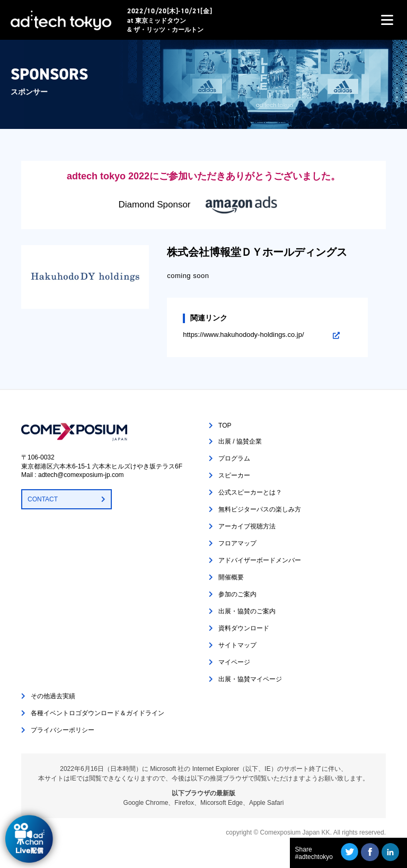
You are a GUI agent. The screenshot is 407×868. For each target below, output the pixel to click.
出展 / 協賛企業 (240, 441)
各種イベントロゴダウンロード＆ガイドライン (98, 713)
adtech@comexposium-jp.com (81, 475)
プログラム (234, 458)
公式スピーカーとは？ (250, 492)
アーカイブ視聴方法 (247, 526)
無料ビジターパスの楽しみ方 (260, 509)
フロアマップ (237, 543)
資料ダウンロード (244, 628)
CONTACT (43, 499)
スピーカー (234, 475)
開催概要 (231, 577)
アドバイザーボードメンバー (260, 560)
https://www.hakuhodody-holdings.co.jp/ (243, 335)
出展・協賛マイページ (250, 679)
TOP (225, 426)
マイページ (234, 662)
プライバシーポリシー (63, 730)
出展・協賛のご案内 (247, 611)
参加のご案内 (237, 594)
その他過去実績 (53, 696)
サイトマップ (237, 645)
